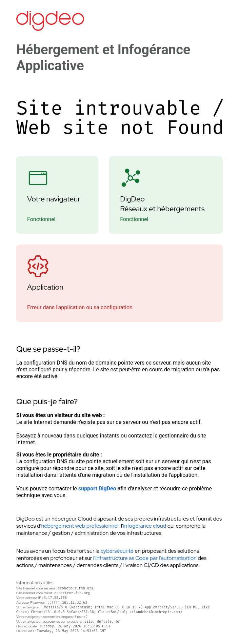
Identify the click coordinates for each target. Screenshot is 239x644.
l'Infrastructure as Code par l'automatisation (145, 558)
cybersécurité (117, 551)
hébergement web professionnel (80, 526)
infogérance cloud (145, 526)
